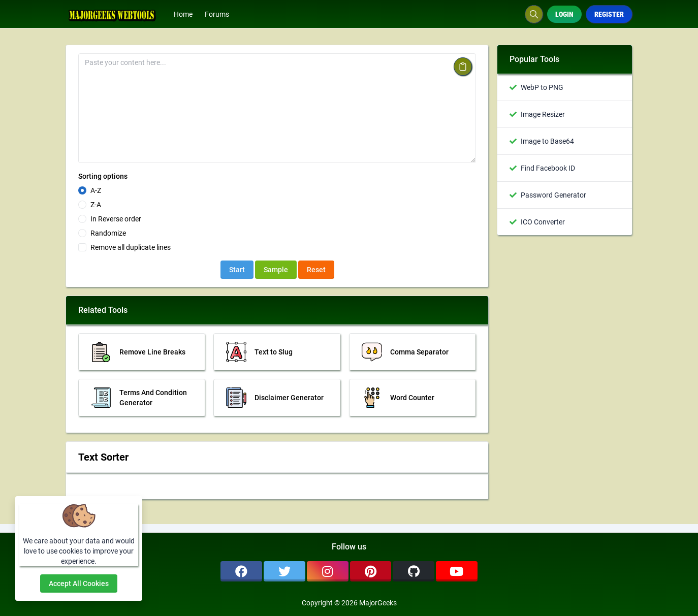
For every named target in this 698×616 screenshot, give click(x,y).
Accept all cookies (79, 583)
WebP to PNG (542, 87)
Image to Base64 (547, 141)
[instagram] (328, 571)
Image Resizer (543, 114)
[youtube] (457, 571)
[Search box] (534, 14)
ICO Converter (543, 222)
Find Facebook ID (548, 168)
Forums (217, 14)
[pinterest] (371, 571)
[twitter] (284, 571)
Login (564, 14)
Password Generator (553, 195)
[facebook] (241, 571)
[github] (414, 571)
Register (609, 14)
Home (183, 14)
